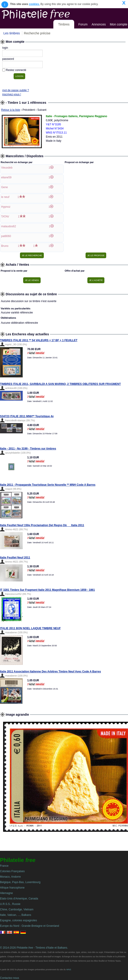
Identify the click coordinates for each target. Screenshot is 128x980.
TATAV (5, 217)
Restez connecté (16, 70)
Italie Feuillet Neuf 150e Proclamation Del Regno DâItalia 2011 (42, 525)
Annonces (99, 24)
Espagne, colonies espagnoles (18, 920)
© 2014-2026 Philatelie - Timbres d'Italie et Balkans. (34, 948)
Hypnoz (6, 207)
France (4, 866)
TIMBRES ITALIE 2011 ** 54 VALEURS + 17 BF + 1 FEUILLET (39, 340)
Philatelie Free (46, 13)
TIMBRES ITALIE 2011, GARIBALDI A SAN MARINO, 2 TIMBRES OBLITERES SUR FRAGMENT (60, 384)
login (5, 48)
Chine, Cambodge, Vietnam (17, 909)
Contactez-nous (10, 978)
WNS (69, 970)
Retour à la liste (11, 110)
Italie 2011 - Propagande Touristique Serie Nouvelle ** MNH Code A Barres (48, 485)
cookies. (34, 4)
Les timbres (12, 33)
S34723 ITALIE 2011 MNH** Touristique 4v (27, 416)
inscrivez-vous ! (12, 94)
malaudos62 (9, 226)
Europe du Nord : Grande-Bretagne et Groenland (30, 926)
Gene (4, 187)
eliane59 (6, 177)
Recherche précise (37, 33)
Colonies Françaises (12, 871)
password (8, 59)
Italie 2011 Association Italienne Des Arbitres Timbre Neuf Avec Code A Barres (50, 672)
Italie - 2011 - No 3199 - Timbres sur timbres (28, 449)
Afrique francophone (12, 888)
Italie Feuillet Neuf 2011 (15, 558)
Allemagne (6, 893)
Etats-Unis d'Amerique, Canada (19, 899)
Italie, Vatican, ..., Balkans (16, 915)
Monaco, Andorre (10, 877)
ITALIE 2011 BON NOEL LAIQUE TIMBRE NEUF (30, 628)
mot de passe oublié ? (16, 90)
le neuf (5, 197)
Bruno (5, 246)
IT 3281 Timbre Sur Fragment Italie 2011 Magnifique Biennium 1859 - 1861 (47, 590)
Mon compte (119, 24)
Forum (83, 24)
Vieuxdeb (7, 168)
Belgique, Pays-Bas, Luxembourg (20, 882)
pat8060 (6, 236)
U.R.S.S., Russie (10, 904)
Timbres (64, 24)
